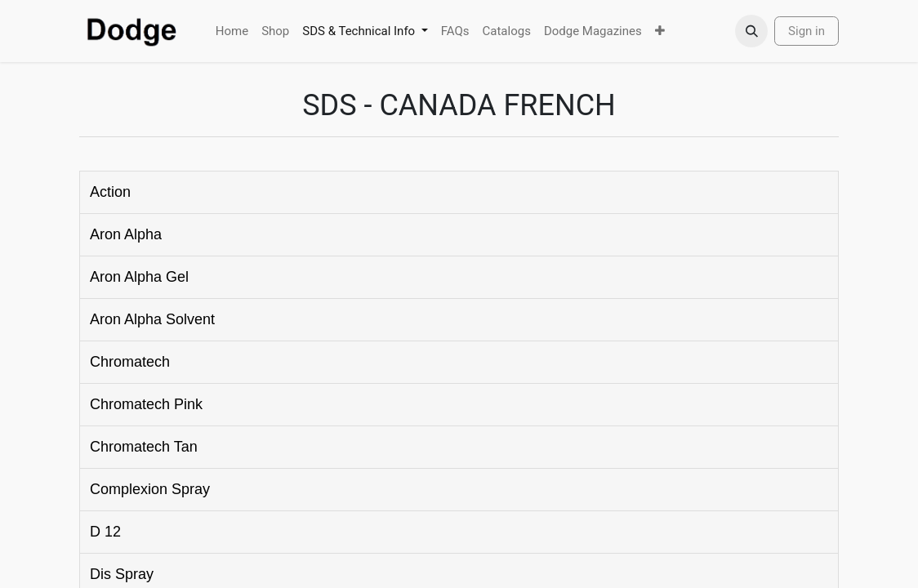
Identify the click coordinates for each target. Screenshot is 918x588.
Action (110, 192)
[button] (751, 31)
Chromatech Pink (146, 404)
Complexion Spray (150, 489)
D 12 (105, 532)
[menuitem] (232, 31)
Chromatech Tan (144, 447)
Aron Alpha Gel (139, 277)
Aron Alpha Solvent (152, 319)
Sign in (807, 31)
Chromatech (130, 362)
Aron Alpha (126, 234)
